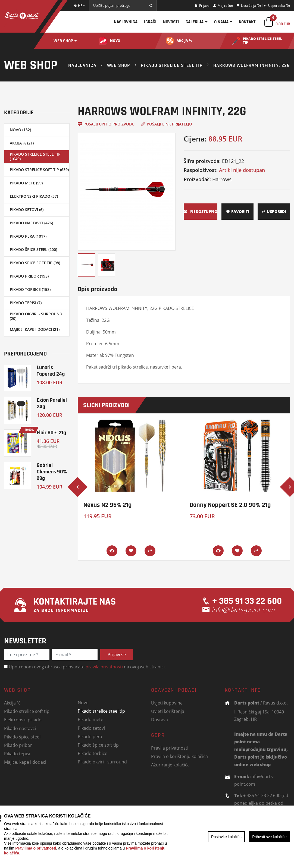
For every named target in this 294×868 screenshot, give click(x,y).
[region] (147, 837)
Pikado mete (90, 719)
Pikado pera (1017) (28, 236)
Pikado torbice (93, 753)
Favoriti (238, 211)
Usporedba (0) (277, 5)
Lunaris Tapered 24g (51, 371)
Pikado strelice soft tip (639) (39, 170)
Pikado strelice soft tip (27, 711)
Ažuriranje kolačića (170, 765)
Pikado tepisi (17, 754)
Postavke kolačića (226, 837)
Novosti (171, 22)
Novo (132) (20, 130)
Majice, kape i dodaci (25, 762)
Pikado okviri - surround (102, 762)
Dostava (159, 720)
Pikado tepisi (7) (26, 303)
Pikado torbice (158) (30, 289)
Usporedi (274, 211)
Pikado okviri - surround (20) (36, 316)
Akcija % (12, 703)
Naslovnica (126, 22)
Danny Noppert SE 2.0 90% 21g (230, 505)
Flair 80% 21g (51, 433)
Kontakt (247, 22)
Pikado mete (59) (26, 183)
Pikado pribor (18, 745)
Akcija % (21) (22, 143)
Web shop (63, 41)
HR (78, 5)
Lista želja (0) (249, 5)
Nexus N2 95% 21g (107, 505)
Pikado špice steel (22, 737)
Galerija (195, 22)
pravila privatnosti (104, 667)
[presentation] (78, 487)
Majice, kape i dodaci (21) (35, 329)
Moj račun (223, 5)
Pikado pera (90, 736)
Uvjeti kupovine (167, 703)
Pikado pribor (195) (29, 276)
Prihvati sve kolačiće (269, 837)
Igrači (150, 22)
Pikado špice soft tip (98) (35, 263)
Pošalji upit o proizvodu (106, 124)
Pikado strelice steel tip (172, 65)
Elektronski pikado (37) (34, 196)
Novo (83, 702)
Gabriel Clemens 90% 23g (52, 472)
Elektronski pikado (23, 720)
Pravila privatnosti (170, 748)
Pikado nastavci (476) (31, 223)
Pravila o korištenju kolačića (179, 756)
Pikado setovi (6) (27, 210)
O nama (221, 22)
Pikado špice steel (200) (33, 249)
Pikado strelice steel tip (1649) (35, 156)
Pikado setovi (91, 728)
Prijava (202, 5)
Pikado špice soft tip (98, 745)
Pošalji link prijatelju (166, 124)
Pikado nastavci (20, 728)
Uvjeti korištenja (168, 711)
